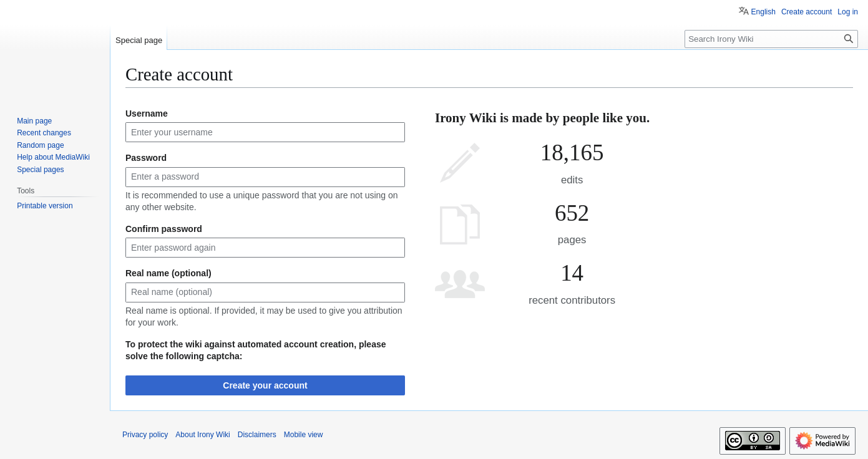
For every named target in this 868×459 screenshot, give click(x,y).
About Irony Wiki (202, 435)
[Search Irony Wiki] (771, 39)
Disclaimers (257, 435)
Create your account (265, 385)
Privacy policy (145, 435)
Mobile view (304, 435)
